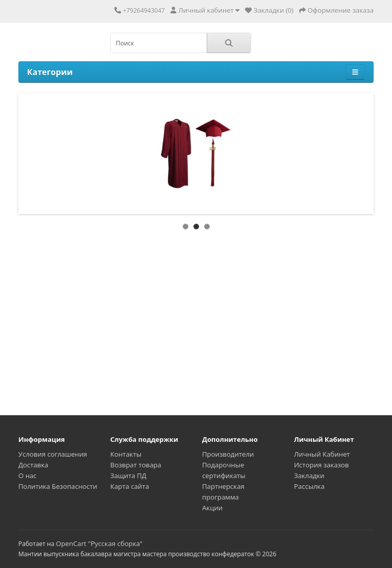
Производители (228, 454)
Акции (212, 508)
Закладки (309, 476)
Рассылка (309, 486)
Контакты (126, 454)
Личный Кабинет (322, 454)
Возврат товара (136, 465)
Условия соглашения (53, 454)
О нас (28, 476)
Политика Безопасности (58, 486)
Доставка (33, 465)
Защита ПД (128, 476)
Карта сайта (130, 486)
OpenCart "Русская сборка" (99, 543)
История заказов (321, 465)
